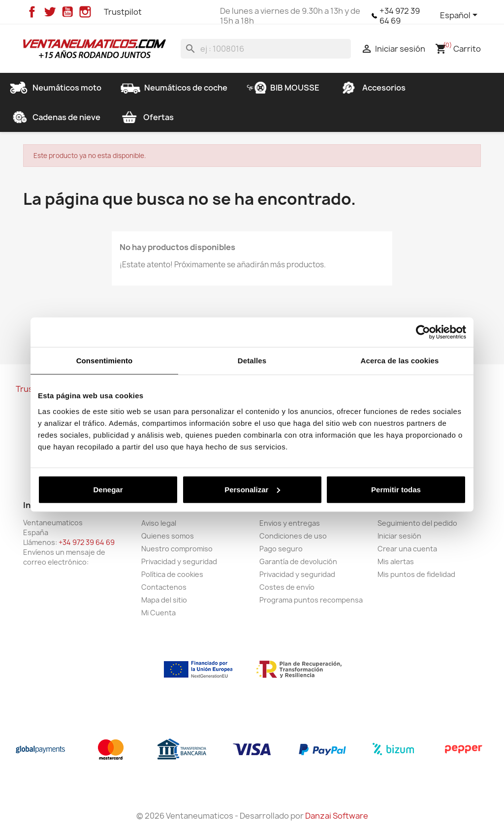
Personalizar (252, 489)
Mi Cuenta (158, 613)
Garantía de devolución (298, 561)
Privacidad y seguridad (179, 561)
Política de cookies (172, 574)
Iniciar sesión (399, 536)
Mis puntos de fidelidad (416, 574)
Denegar (108, 489)
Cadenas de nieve (55, 117)
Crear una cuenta (407, 549)
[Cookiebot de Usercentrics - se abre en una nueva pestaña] (423, 332)
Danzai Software (337, 816)
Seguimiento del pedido (417, 523)
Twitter (50, 12)
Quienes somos (168, 536)
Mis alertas (396, 561)
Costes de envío (287, 587)
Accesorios (372, 88)
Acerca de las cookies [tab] (400, 361)
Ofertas (147, 117)
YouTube (67, 12)
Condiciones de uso (293, 536)
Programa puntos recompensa (311, 600)
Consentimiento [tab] (105, 361)
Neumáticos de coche (174, 88)
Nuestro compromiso (177, 549)
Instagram (85, 12)
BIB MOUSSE (283, 88)
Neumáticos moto (55, 88)
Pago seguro (281, 549)
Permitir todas (396, 489)
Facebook (32, 12)
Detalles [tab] (252, 361)
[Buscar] (266, 49)
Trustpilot (123, 12)
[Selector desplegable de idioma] (460, 16)
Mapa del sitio (164, 600)
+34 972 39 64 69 (400, 16)
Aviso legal (159, 523)
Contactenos (164, 587)
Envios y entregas (290, 523)
